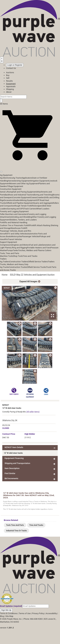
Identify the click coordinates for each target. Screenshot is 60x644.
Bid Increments (11, 478)
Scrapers (38, 206)
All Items (4, 104)
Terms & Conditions (9, 613)
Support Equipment (8, 242)
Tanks (16, 250)
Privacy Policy (38, 613)
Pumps (10, 250)
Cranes (34, 197)
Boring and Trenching (43, 195)
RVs (6, 239)
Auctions (10, 72)
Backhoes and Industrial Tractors (19, 195)
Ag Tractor (17, 178)
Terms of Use (25, 613)
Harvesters (13, 181)
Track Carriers (30, 209)
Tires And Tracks (36, 525)
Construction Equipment (11, 189)
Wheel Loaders (43, 209)
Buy (8, 75)
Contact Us (11, 68)
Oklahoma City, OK (10, 420)
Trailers (3, 259)
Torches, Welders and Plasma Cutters (35, 250)
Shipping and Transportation (17, 463)
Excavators (9, 200)
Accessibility (51, 613)
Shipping (10, 89)
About (9, 92)
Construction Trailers (19, 262)
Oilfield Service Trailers (38, 262)
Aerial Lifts (5, 192)
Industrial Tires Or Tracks (16, 531)
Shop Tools (18, 256)
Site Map (9, 616)
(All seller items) (33, 412)
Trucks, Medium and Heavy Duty (14, 264)
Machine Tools (6, 256)
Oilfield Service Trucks (36, 267)
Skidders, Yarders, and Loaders (23, 220)
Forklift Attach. (37, 225)
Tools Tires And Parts (15, 525)
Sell (8, 78)
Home (5, 275)
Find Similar (10, 473)
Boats (9, 236)
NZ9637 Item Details (14, 447)
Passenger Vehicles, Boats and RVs (16, 231)
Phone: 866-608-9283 (33, 619)
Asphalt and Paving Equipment (23, 192)
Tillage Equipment (15, 186)
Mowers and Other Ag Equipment (24, 184)
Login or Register (15, 65)
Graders (17, 200)
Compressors (6, 245)
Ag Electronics (6, 178)
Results (9, 81)
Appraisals (11, 86)
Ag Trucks (4, 267)
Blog (2, 616)
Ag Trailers (5, 262)
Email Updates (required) (11, 606)
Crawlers (40, 197)
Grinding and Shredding (22, 217)
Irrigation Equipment (40, 181)
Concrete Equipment (21, 197)
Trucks (13, 270)
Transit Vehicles (15, 239)
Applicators (27, 178)
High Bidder (30, 434)
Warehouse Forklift (19, 228)
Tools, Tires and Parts (10, 253)
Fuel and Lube (36, 245)
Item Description (12, 468)
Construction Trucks (18, 267)
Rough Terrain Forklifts (25, 206)
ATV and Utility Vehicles (17, 234)
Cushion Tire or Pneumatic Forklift (15, 225)
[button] (30, 165)
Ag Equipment (6, 175)
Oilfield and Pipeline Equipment (20, 203)
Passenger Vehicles (31, 236)
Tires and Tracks (30, 256)
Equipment (11, 84)
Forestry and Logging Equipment (14, 211)
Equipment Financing (14, 458)
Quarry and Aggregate (43, 203)
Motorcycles (17, 236)
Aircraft (3, 234)
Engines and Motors (21, 245)
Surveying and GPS (16, 209)
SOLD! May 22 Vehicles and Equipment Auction (32, 275)
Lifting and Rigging (19, 248)
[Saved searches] (2, 60)
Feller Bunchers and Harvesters (14, 214)
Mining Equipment (29, 200)
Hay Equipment (24, 181)
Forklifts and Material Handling (14, 222)
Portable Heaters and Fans (39, 248)
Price (9, 434)
